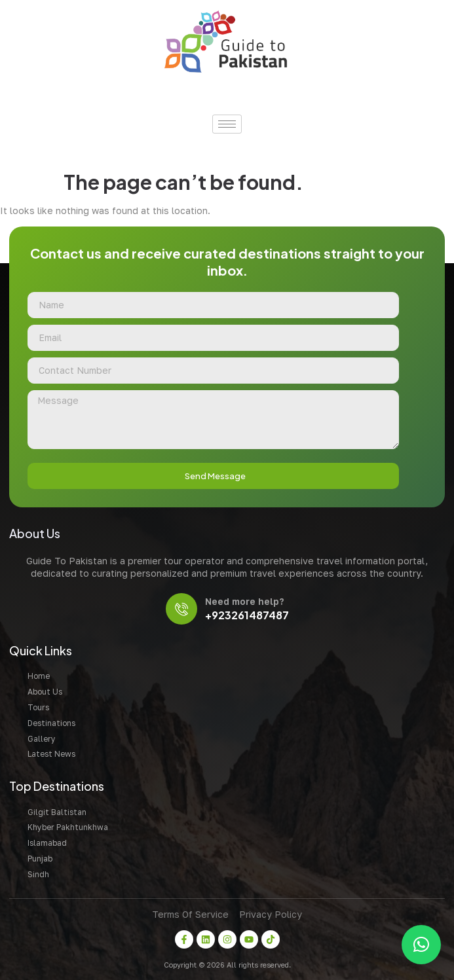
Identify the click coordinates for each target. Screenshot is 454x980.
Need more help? (244, 601)
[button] (421, 945)
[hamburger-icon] (227, 124)
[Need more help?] (181, 609)
